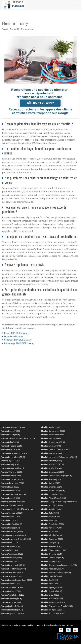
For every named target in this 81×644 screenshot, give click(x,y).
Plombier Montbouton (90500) (53, 602)
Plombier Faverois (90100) (11, 591)
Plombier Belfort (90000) (10, 435)
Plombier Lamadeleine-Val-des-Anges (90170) (59, 457)
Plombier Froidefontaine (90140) (13, 494)
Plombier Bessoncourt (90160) (53, 442)
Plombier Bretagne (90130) (52, 610)
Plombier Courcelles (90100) (12, 532)
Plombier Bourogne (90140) (11, 446)
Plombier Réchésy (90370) (52, 535)
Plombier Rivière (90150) (51, 483)
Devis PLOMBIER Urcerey (16, 333)
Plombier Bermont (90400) (52, 461)
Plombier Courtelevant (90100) (13, 427)
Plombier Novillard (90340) (51, 468)
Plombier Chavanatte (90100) (53, 558)
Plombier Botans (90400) (51, 532)
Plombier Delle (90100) (50, 513)
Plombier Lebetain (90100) (52, 576)
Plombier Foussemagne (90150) (54, 550)
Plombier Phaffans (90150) (11, 450)
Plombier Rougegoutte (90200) (13, 565)
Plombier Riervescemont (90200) (14, 453)
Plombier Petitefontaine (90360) (13, 569)
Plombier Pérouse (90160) (51, 528)
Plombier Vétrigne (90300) (11, 602)
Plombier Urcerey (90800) (51, 561)
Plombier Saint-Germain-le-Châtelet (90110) (18, 438)
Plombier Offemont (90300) (11, 472)
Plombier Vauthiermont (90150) (53, 435)
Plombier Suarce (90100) (10, 528)
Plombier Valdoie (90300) (10, 517)
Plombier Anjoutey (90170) (52, 591)
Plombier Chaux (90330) (50, 595)
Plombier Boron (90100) (50, 517)
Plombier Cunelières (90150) (52, 539)
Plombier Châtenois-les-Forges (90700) (57, 476)
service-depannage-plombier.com (23, 625)
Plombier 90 (14, 29)
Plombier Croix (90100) (9, 520)
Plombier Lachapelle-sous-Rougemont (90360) (59, 502)
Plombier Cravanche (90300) (52, 494)
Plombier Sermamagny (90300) (53, 431)
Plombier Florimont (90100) (11, 599)
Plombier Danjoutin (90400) (52, 453)
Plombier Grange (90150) (10, 584)
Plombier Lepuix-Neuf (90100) (12, 613)
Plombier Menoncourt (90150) (12, 468)
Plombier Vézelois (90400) (11, 476)
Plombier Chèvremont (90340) (12, 483)
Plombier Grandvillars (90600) (53, 524)
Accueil (5, 29)
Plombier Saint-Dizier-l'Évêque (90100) (56, 572)
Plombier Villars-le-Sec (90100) (13, 595)
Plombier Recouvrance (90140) (53, 613)
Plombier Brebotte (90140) (52, 554)
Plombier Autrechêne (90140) (53, 464)
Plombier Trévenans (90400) (12, 505)
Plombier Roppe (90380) (10, 498)
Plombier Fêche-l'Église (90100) (54, 498)
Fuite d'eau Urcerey (13, 336)
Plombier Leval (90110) (50, 543)
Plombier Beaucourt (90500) (52, 599)
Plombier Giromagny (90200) (12, 513)
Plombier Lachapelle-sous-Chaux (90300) (16, 580)
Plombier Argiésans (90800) (52, 505)
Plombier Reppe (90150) (10, 431)
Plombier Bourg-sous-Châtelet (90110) (16, 539)
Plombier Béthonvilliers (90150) (13, 457)
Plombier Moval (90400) (50, 520)
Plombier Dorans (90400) (51, 584)
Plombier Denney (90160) (11, 464)
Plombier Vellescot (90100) (11, 558)
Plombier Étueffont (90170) (11, 524)
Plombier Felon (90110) (10, 442)
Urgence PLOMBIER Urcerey (18, 340)
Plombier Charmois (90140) (52, 487)
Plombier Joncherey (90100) (52, 479)
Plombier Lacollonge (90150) (12, 610)
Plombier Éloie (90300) (9, 550)
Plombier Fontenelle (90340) (12, 606)
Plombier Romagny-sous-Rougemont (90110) (59, 565)
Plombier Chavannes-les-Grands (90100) (57, 606)
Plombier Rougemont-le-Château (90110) (17, 509)
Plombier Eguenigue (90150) (52, 587)
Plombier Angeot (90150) (10, 461)
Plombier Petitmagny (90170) (53, 569)
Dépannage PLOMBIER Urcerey (19, 343)
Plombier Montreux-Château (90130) (55, 450)
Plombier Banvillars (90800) (52, 546)
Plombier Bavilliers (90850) (11, 546)
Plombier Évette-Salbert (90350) (13, 535)
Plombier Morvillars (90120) (52, 509)
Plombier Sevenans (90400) (11, 576)
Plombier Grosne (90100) (51, 446)
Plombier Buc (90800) (50, 580)
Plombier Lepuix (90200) (10, 487)
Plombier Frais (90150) (9, 543)
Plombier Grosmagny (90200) (53, 472)
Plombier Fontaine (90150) (11, 491)
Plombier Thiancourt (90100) (12, 587)
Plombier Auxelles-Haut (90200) (13, 502)
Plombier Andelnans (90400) (12, 572)
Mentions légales (66, 625)
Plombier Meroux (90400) (51, 438)
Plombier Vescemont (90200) (12, 554)
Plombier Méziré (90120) (51, 427)
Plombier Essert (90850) (10, 561)
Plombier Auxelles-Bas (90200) (53, 491)
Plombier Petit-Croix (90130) (12, 479)
